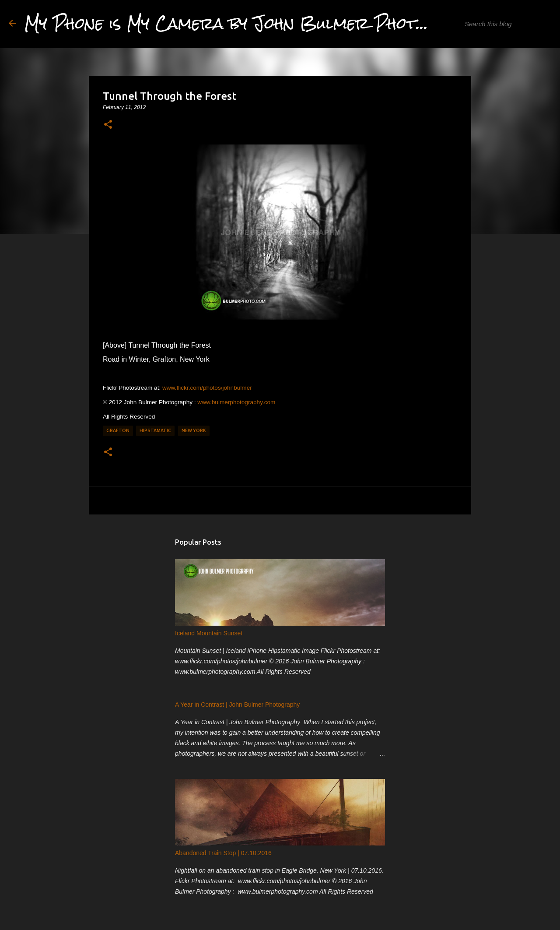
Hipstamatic (155, 430)
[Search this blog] (507, 24)
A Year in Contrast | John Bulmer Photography (237, 705)
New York (194, 430)
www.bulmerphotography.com (236, 402)
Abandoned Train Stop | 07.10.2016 (223, 853)
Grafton (118, 430)
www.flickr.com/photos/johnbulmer (207, 388)
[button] (108, 125)
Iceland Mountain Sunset (209, 633)
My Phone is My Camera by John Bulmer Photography (257, 24)
